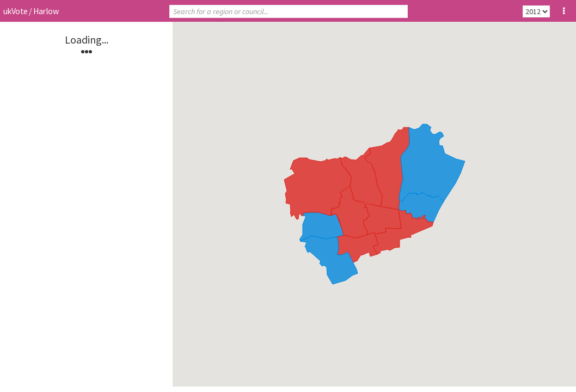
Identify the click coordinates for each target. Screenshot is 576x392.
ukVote (15, 11)
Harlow (46, 11)
